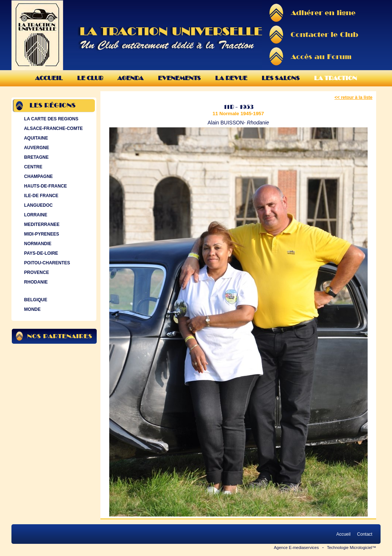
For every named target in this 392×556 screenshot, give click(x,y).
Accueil (49, 78)
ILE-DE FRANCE (40, 196)
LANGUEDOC (38, 205)
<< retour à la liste (353, 97)
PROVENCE (36, 272)
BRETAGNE (36, 157)
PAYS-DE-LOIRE (40, 253)
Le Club (90, 78)
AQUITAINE (35, 138)
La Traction (336, 78)
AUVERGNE (36, 148)
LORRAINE (35, 215)
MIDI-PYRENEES (41, 234)
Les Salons (281, 78)
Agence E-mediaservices (296, 548)
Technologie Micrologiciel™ (352, 548)
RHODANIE (35, 282)
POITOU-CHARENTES (46, 263)
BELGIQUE (35, 300)
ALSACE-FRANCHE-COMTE (53, 128)
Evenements (179, 78)
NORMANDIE (37, 244)
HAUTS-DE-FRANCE (45, 186)
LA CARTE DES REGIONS (50, 119)
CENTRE (32, 167)
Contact (365, 534)
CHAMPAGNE (38, 176)
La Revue (231, 78)
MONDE (32, 309)
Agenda (130, 78)
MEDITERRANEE (41, 224)
